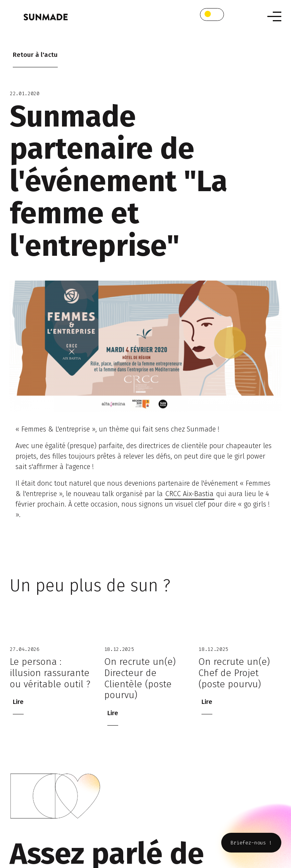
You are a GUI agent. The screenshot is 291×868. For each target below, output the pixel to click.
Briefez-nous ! (251, 843)
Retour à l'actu (35, 55)
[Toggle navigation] (274, 16)
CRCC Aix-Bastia (189, 494)
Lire (18, 702)
